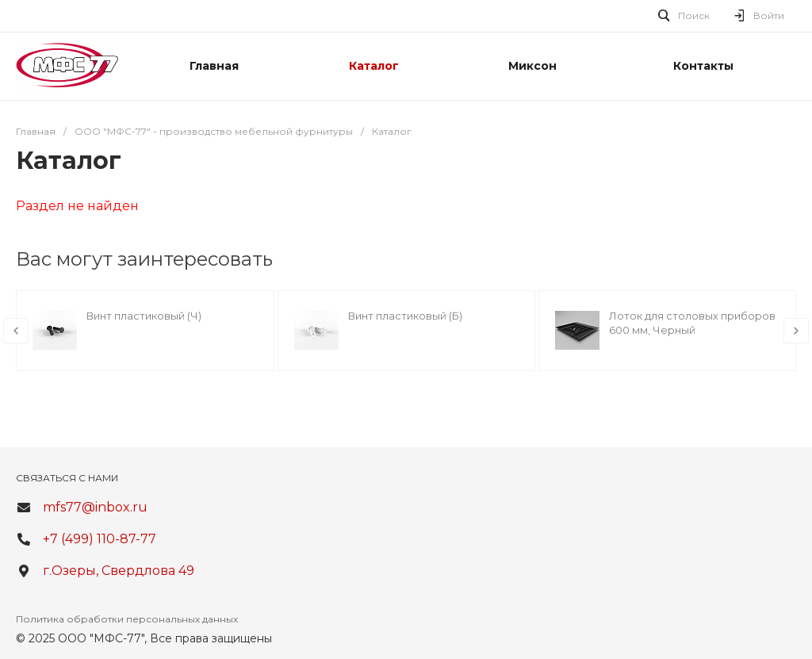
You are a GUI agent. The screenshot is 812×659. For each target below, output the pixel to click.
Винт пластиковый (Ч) (144, 316)
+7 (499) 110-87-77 (100, 539)
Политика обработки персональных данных (127, 619)
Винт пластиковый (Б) (405, 316)
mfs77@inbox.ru (95, 507)
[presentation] (16, 331)
